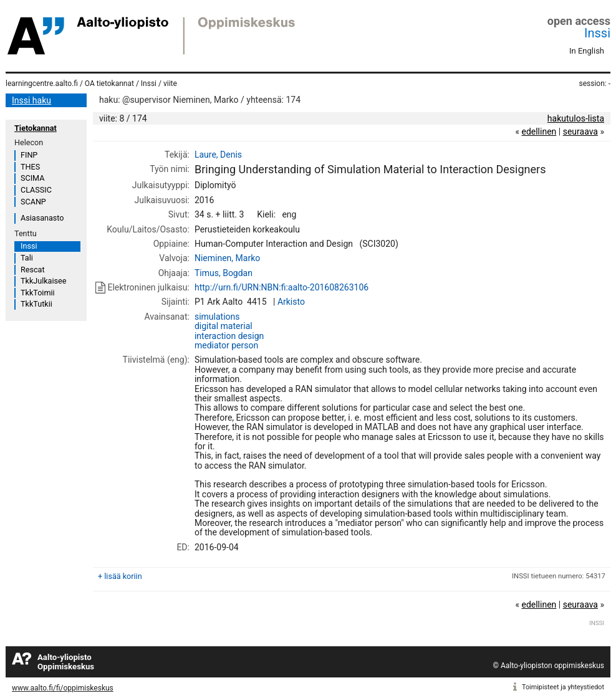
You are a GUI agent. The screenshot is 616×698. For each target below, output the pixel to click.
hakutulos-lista (576, 118)
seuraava (580, 131)
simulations (217, 317)
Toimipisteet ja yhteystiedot (563, 687)
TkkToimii (38, 293)
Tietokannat (36, 128)
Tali (27, 258)
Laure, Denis (218, 155)
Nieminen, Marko (227, 258)
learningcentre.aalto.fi (42, 84)
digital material (224, 326)
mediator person (226, 345)
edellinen (539, 131)
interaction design (229, 336)
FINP (29, 155)
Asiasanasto (42, 218)
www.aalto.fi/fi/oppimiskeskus (63, 688)
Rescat (33, 270)
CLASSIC (36, 190)
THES (30, 167)
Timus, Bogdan (224, 273)
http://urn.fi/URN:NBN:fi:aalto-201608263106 (282, 287)
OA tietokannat (109, 84)
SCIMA (32, 178)
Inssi (597, 33)
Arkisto (291, 302)
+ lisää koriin (120, 576)
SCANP (33, 202)
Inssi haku (31, 100)
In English (587, 51)
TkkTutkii (36, 304)
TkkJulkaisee (43, 281)
